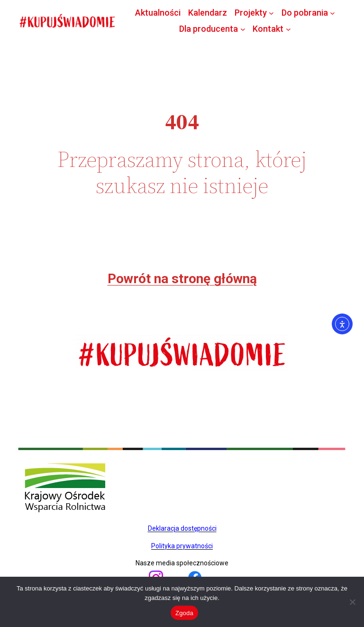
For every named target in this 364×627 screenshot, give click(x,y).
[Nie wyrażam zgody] (352, 602)
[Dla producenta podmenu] (243, 29)
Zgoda (184, 613)
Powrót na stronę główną (182, 279)
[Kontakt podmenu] (288, 29)
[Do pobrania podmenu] (332, 13)
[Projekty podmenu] (271, 13)
